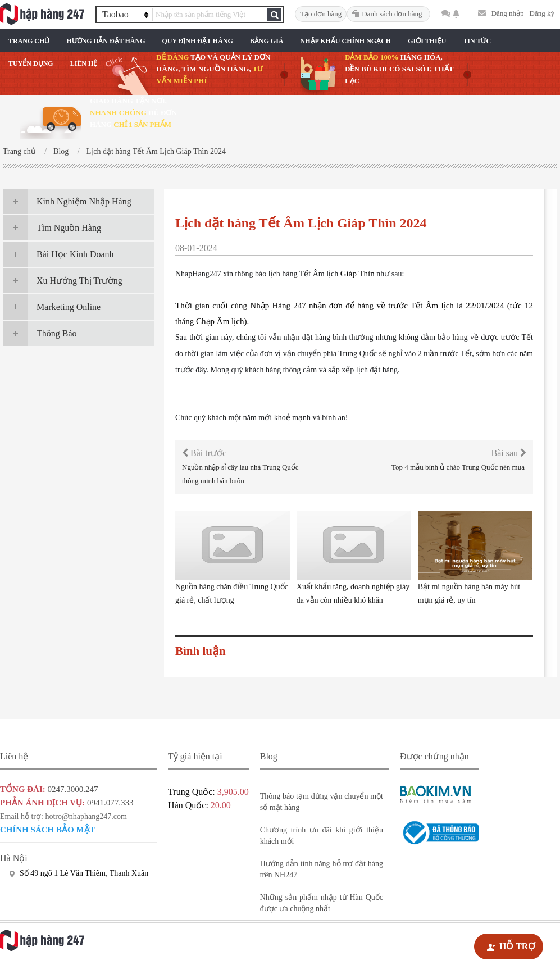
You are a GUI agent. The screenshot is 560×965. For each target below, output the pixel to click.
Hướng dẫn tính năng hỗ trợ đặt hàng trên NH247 (322, 869)
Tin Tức (477, 41)
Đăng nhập (508, 13)
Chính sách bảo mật (48, 830)
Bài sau (509, 453)
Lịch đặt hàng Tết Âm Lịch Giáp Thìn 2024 (156, 151)
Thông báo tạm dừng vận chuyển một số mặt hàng (322, 802)
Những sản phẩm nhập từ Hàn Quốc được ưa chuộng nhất (322, 903)
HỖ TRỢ (517, 946)
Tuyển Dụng (31, 63)
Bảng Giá (267, 41)
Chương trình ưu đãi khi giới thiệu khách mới (322, 836)
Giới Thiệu (427, 41)
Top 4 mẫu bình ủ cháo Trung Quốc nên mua (458, 467)
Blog (61, 151)
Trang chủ (29, 41)
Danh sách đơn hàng (392, 14)
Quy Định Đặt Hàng (197, 41)
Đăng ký (542, 13)
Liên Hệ (84, 63)
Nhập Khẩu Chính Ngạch (346, 41)
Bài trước (204, 453)
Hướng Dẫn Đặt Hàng (106, 41)
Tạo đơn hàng (321, 14)
